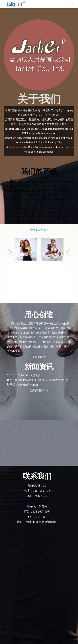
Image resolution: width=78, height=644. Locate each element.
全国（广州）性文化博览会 (25, 375)
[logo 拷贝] (39, 55)
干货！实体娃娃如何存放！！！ (28, 385)
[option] (26, 249)
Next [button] (68, 249)
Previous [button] (10, 249)
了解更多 (39, 357)
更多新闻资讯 (39, 390)
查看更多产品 (39, 230)
